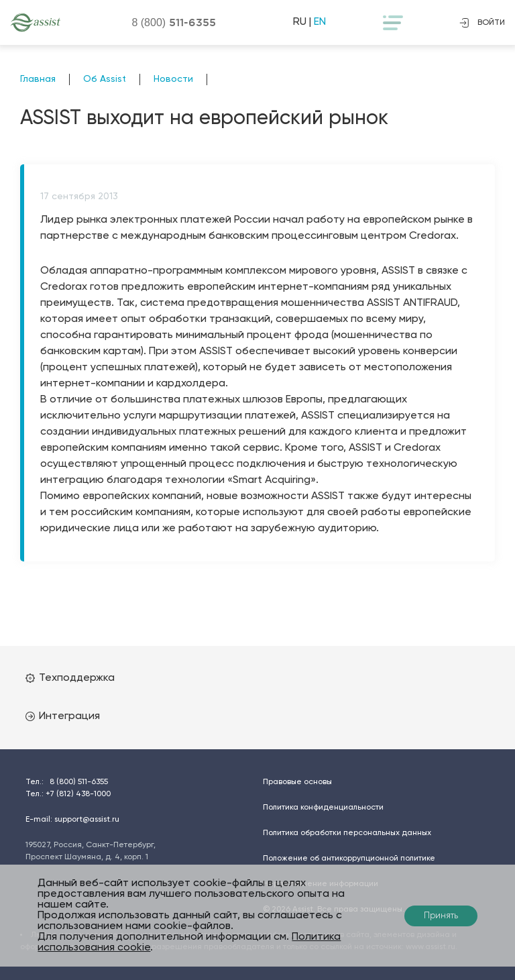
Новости (173, 79)
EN (320, 22)
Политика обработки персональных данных (347, 833)
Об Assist (105, 79)
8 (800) (174, 22)
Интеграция (63, 716)
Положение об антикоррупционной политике (349, 859)
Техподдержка (70, 678)
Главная (38, 79)
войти (482, 23)
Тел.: (67, 782)
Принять (441, 916)
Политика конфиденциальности (323, 808)
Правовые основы (297, 782)
